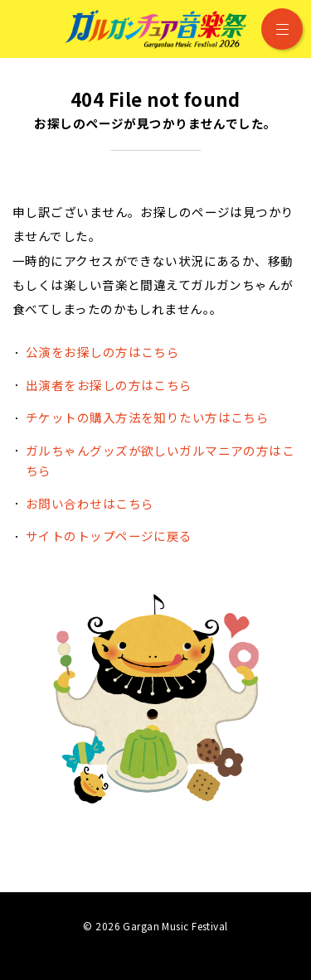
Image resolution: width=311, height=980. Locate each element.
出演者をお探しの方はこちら (109, 385)
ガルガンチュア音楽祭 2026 (156, 29)
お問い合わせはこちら (90, 503)
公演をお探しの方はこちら (102, 352)
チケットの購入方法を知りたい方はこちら (147, 417)
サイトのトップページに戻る (109, 536)
